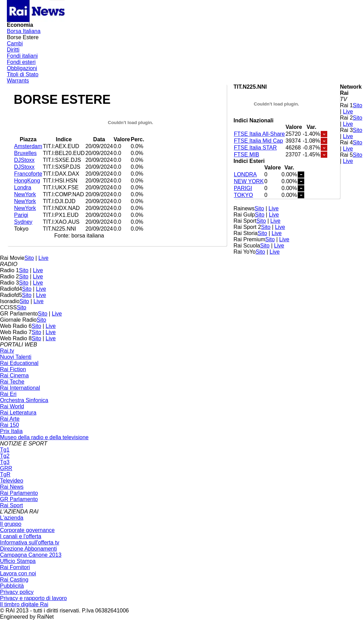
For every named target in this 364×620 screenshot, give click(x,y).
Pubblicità (12, 586)
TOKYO (243, 195)
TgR (5, 474)
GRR (6, 468)
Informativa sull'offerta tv (30, 542)
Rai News (12, 487)
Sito (357, 105)
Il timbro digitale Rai (24, 604)
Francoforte (28, 174)
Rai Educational (19, 363)
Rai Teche (12, 382)
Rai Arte (10, 419)
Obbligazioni (22, 68)
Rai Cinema (14, 375)
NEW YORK (249, 181)
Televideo (12, 481)
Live (348, 112)
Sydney (23, 222)
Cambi (15, 43)
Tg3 (5, 462)
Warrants (18, 81)
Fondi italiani (22, 56)
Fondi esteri (21, 62)
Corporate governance (27, 530)
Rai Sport (12, 505)
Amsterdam (28, 146)
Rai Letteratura (18, 413)
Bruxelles (25, 153)
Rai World (12, 406)
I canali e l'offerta (21, 536)
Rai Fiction (13, 369)
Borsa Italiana (24, 31)
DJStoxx (24, 160)
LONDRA (245, 174)
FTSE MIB (247, 154)
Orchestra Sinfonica (24, 400)
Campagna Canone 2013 (31, 555)
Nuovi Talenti (16, 357)
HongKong (27, 181)
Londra (23, 187)
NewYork (25, 194)
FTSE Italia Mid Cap (258, 141)
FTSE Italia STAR (255, 148)
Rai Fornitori (15, 567)
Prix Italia (11, 431)
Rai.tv (7, 351)
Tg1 (5, 450)
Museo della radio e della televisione (44, 437)
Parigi (21, 215)
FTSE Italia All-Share (259, 134)
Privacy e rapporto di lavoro (33, 598)
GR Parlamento (19, 499)
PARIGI (243, 188)
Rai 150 (9, 425)
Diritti (13, 50)
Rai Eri (8, 394)
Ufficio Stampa (18, 561)
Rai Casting (14, 580)
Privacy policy (17, 592)
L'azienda (12, 518)
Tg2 (5, 456)
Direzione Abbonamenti (28, 549)
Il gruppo (11, 524)
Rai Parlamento (19, 493)
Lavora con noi (18, 573)
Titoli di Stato (23, 74)
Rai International (20, 388)
